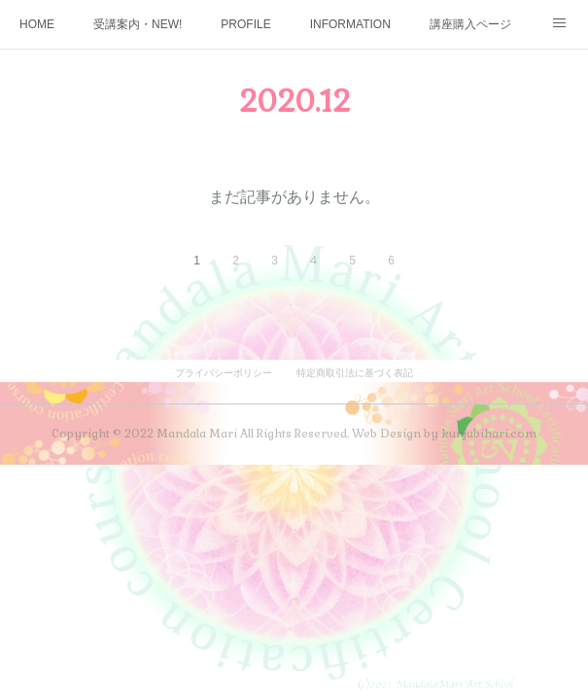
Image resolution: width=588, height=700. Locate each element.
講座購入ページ (470, 24)
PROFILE (245, 24)
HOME (37, 24)
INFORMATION (350, 24)
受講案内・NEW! (138, 24)
